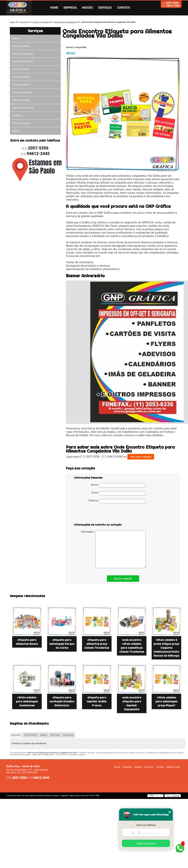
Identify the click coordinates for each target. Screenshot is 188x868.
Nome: (118, 485)
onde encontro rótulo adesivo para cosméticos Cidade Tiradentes (132, 646)
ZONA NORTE (31, 735)
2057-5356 (172, 3)
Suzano (44, 735)
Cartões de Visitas (21, 77)
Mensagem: (113, 549)
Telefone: (117, 501)
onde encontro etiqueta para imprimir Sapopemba (132, 703)
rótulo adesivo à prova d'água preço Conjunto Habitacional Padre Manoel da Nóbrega (166, 648)
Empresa (70, 8)
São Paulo (55, 735)
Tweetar (71, 53)
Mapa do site (173, 767)
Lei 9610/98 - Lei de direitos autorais (71, 755)
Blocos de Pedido (21, 46)
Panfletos (17, 116)
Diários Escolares (21, 85)
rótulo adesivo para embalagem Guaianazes (27, 701)
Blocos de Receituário (23, 54)
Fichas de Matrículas (22, 92)
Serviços (105, 8)
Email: (119, 493)
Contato (124, 8)
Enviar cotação (123, 579)
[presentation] (97, 514)
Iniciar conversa (146, 843)
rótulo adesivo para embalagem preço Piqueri (166, 701)
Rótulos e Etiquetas (22, 123)
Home (54, 8)
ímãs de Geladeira (21, 100)
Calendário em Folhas (23, 62)
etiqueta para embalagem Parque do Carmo (62, 644)
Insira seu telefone (146, 825)
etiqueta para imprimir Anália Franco (97, 701)
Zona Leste (68, 735)
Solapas (16, 131)
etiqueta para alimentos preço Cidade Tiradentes (97, 644)
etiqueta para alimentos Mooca (27, 642)
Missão (88, 8)
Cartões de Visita (21, 69)
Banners (16, 38)
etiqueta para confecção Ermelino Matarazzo (62, 701)
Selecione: (16, 735)
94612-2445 (173, 6)
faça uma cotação (141, 457)
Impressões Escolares (23, 108)
